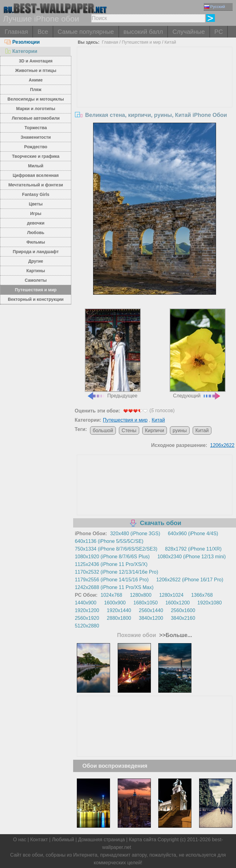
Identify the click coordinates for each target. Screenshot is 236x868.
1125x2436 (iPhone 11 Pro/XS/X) (111, 564)
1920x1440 (119, 610)
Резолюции (22, 42)
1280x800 (141, 595)
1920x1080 (209, 603)
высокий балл (143, 32)
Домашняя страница (101, 840)
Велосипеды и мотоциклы (36, 99)
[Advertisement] (155, 93)
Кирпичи (155, 430)
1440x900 (85, 603)
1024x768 (111, 595)
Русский (215, 7)
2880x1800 (119, 618)
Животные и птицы (36, 70)
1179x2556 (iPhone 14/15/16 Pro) (112, 580)
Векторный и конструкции (36, 299)
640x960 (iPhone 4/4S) (193, 534)
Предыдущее (113, 353)
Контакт (39, 840)
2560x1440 (151, 610)
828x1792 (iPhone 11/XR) (193, 549)
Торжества (36, 128)
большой (103, 430)
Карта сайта (142, 840)
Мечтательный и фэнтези (36, 185)
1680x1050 (146, 603)
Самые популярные (86, 32)
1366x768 (202, 595)
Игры (36, 213)
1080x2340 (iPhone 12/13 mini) (191, 557)
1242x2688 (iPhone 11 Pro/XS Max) (114, 587)
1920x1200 (87, 610)
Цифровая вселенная (36, 175)
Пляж (36, 90)
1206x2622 (222, 445)
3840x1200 (151, 618)
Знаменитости (36, 137)
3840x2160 (183, 618)
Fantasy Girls (36, 194)
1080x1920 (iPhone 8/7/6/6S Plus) (112, 557)
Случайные (189, 32)
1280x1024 (171, 595)
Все (43, 32)
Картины (36, 271)
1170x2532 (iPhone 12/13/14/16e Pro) (116, 572)
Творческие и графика (36, 156)
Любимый (63, 840)
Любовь (36, 233)
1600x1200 (177, 603)
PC (219, 32)
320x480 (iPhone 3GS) (135, 534)
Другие (36, 261)
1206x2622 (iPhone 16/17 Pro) (190, 580)
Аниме (36, 80)
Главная (16, 32)
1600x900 (115, 603)
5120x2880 (87, 626)
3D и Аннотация (36, 61)
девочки (36, 223)
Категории (21, 51)
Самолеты (36, 280)
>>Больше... (175, 635)
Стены (129, 430)
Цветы (36, 204)
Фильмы (36, 242)
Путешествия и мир (36, 290)
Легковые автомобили (36, 118)
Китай (170, 42)
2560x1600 (183, 610)
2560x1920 (87, 618)
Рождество (36, 147)
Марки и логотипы (36, 109)
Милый (36, 166)
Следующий (198, 353)
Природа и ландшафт (36, 252)
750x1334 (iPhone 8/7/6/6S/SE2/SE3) (116, 549)
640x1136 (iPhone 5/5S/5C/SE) (109, 541)
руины (180, 430)
